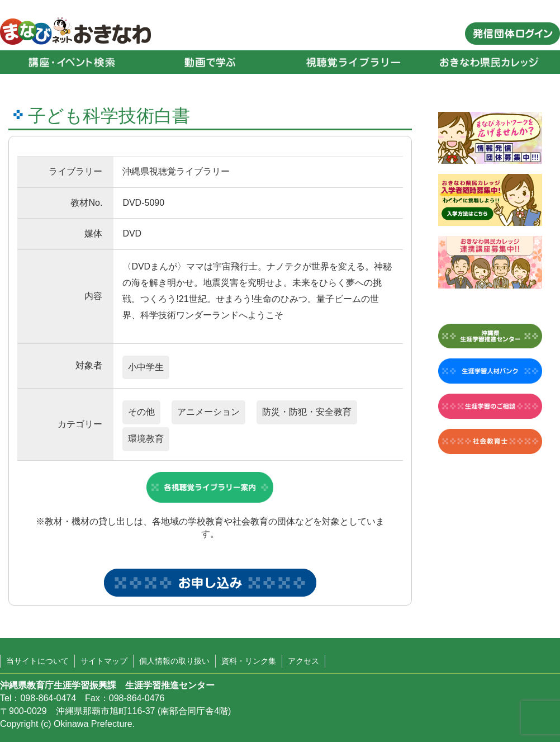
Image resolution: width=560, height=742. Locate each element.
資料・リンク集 (249, 661)
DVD (132, 233)
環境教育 (146, 439)
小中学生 (146, 367)
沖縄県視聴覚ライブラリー (176, 171)
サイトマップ (104, 661)
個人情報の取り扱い (174, 661)
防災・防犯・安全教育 (307, 412)
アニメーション (208, 412)
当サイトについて (37, 661)
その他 (141, 412)
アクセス (303, 661)
